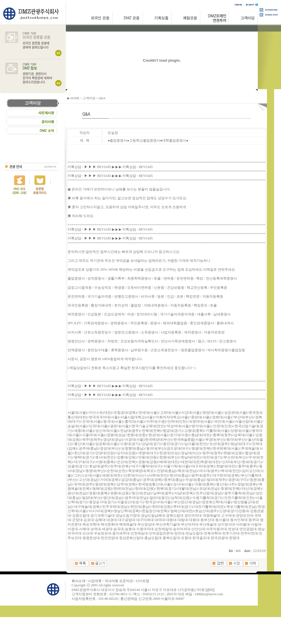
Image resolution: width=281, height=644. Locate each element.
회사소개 (78, 581)
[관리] (210, 590)
